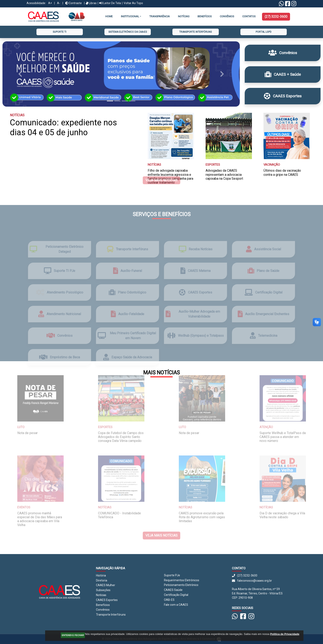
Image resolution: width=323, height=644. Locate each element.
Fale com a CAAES (176, 605)
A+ (50, 3)
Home (109, 16)
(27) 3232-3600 (276, 17)
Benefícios (205, 16)
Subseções (103, 590)
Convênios (103, 610)
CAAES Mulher (106, 585)
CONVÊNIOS (227, 16)
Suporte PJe (172, 575)
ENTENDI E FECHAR (73, 635)
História (101, 575)
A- (59, 3)
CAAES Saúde (173, 590)
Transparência (160, 16)
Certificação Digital (176, 595)
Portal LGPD (264, 32)
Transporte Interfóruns (195, 32)
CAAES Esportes (107, 600)
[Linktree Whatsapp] (281, 5)
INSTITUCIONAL (130, 16)
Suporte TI (60, 32)
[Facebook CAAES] (288, 5)
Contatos (249, 16)
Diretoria (102, 580)
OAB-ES (169, 600)
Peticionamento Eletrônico (181, 585)
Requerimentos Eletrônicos (182, 580)
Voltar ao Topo (133, 3)
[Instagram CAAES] (294, 5)
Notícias (184, 16)
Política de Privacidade (285, 634)
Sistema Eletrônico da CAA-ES (128, 32)
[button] (20, 74)
